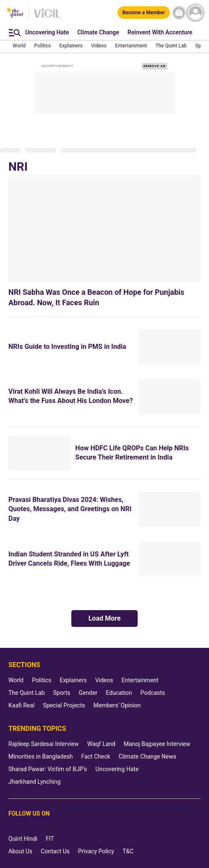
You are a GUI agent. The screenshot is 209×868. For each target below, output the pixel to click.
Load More (105, 618)
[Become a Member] (144, 13)
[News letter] (179, 13)
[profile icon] (195, 13)
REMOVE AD (155, 66)
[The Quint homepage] (15, 14)
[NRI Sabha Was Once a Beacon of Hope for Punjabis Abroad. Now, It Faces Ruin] (104, 229)
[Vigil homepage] (48, 17)
